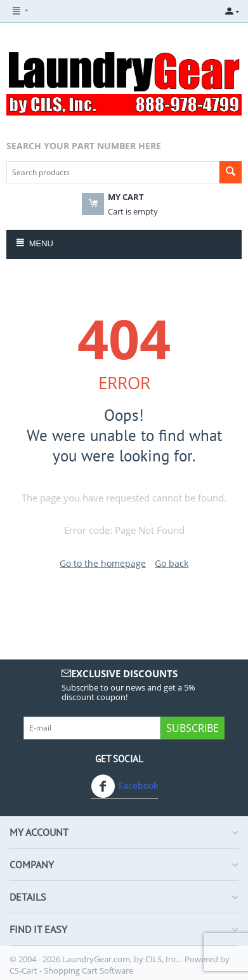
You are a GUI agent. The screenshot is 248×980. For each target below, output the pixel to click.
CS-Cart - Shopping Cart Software (71, 970)
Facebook (124, 786)
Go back (172, 563)
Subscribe (193, 728)
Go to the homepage (103, 563)
